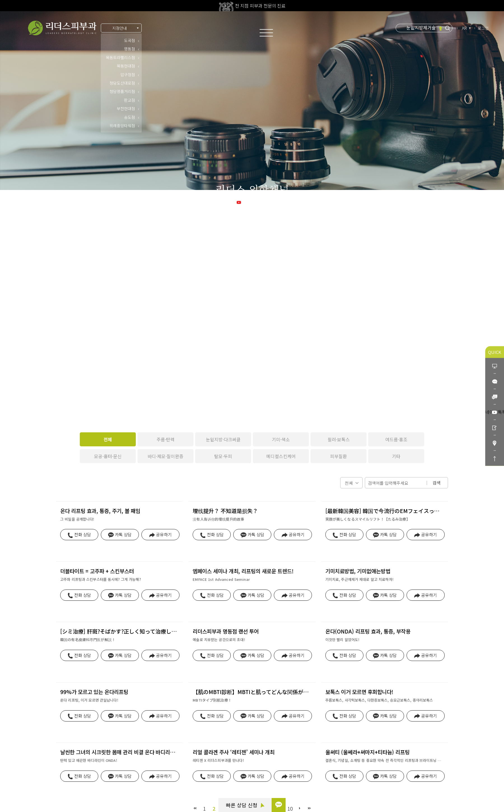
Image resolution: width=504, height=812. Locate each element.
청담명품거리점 (122, 91)
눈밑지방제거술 (421, 28)
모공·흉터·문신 (108, 456)
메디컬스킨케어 (281, 456)
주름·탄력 (165, 439)
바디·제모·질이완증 (165, 456)
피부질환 (339, 456)
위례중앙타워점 (122, 126)
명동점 (129, 49)
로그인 (483, 28)
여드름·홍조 (396, 439)
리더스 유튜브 (252, 202)
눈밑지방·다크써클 (223, 439)
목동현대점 (126, 66)
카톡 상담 (31, 756)
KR (465, 28)
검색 (437, 483)
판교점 (129, 100)
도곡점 (129, 40)
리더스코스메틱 (36, 787)
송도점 (129, 117)
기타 (396, 456)
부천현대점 (126, 108)
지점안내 (120, 28)
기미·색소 (281, 439)
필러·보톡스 (339, 439)
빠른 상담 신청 (245, 805)
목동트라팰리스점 (120, 57)
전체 (108, 439)
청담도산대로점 (122, 83)
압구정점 (128, 75)
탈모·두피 (223, 456)
